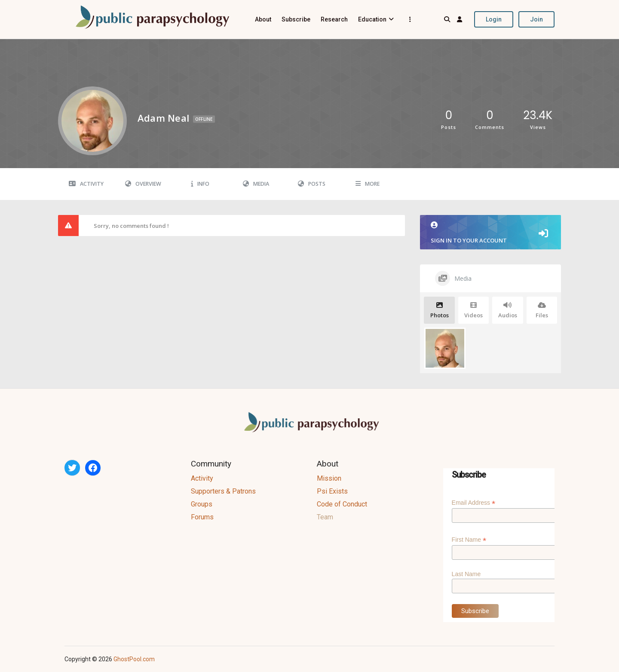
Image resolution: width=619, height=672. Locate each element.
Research (334, 19)
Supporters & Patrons (223, 491)
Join (536, 19)
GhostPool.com (134, 659)
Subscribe (296, 19)
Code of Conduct (342, 504)
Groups (202, 504)
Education (372, 19)
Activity (86, 184)
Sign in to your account (490, 233)
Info (200, 184)
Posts (312, 184)
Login (494, 19)
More (368, 184)
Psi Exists (332, 491)
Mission (329, 478)
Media (256, 184)
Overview (143, 184)
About (263, 19)
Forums (202, 517)
